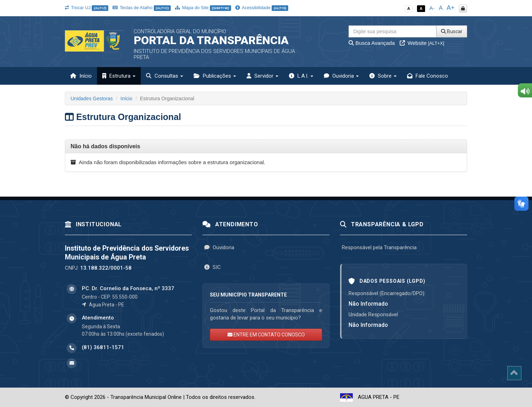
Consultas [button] (165, 76)
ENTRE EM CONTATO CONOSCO (266, 335)
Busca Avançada (372, 43)
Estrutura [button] (119, 76)
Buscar (452, 31)
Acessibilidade (262, 8)
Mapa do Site (203, 8)
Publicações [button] (215, 76)
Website (422, 43)
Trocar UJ (87, 8)
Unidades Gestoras (92, 98)
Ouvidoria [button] (341, 76)
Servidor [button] (262, 76)
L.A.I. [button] (301, 76)
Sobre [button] (383, 76)
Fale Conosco (428, 76)
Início (81, 76)
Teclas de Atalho (142, 8)
